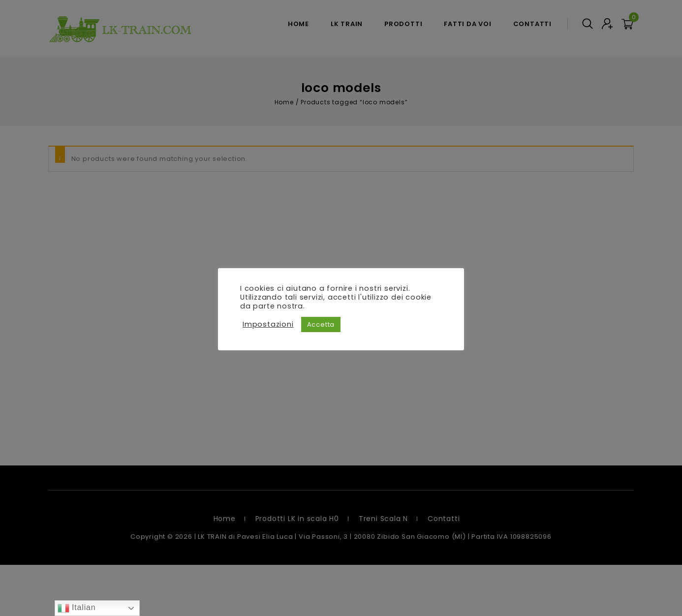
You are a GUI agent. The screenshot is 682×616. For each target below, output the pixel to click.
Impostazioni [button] (268, 324)
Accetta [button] (321, 324)
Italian (77, 608)
